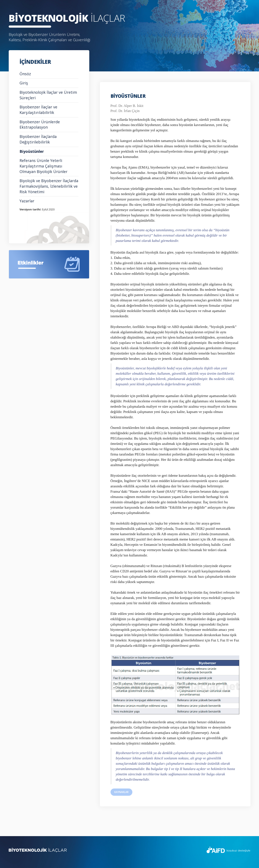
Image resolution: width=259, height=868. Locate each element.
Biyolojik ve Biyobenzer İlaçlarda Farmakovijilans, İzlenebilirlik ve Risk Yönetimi (49, 186)
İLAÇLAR (67, 18)
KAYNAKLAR (121, 792)
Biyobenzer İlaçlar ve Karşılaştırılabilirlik (38, 110)
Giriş (24, 83)
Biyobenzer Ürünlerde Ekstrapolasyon (40, 125)
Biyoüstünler (32, 151)
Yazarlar (27, 201)
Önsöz (25, 74)
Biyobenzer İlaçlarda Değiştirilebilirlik (38, 139)
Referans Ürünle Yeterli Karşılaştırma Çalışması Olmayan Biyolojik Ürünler (43, 166)
